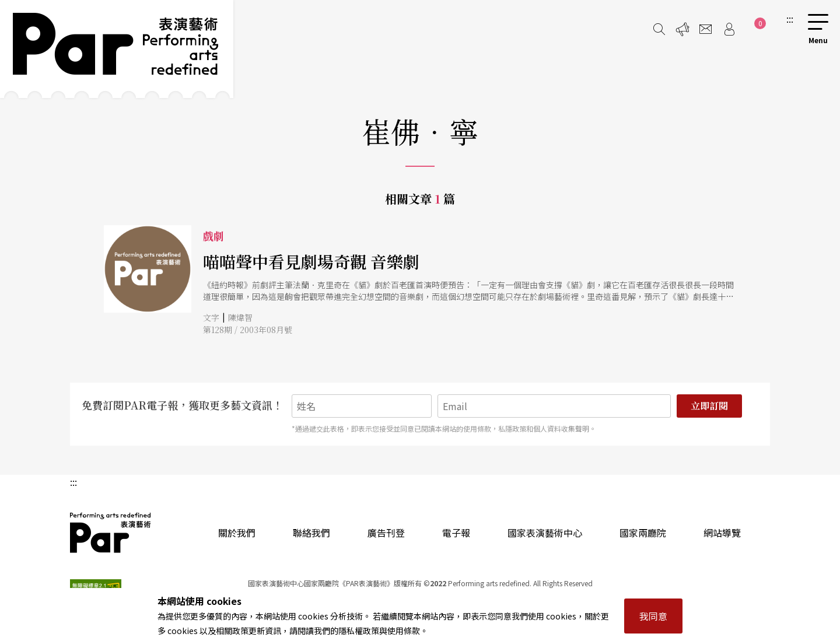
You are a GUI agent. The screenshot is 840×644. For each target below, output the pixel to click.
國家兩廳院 (643, 533)
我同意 (653, 616)
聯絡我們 (311, 533)
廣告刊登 (386, 533)
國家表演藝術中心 (545, 533)
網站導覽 (722, 533)
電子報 (456, 533)
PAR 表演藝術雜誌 (111, 533)
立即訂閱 (709, 406)
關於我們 (237, 533)
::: (790, 19)
